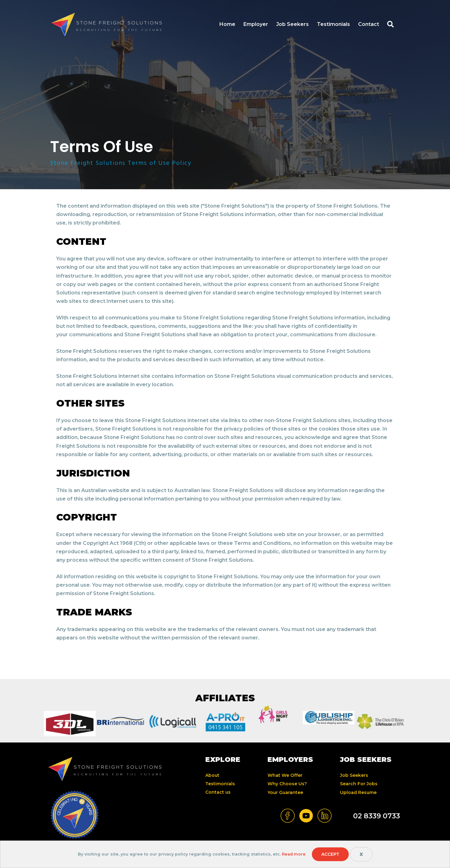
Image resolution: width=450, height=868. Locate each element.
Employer (256, 24)
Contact (369, 24)
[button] (393, 25)
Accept (330, 854)
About (212, 775)
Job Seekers (292, 24)
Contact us (218, 792)
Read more (294, 854)
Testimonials (333, 24)
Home (227, 24)
